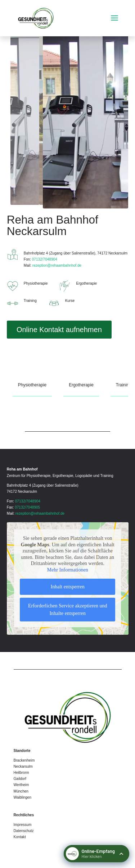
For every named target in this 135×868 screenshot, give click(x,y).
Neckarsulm (23, 766)
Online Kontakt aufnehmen (59, 330)
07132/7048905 (27, 507)
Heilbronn (21, 773)
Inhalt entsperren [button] (67, 587)
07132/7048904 (45, 259)
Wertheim (21, 785)
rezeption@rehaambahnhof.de (57, 265)
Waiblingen (23, 797)
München (21, 791)
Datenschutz (24, 831)
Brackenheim (24, 760)
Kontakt (20, 837)
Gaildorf (20, 779)
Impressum (23, 825)
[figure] (86, 119)
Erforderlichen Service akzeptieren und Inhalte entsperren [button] (68, 610)
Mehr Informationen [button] (68, 570)
